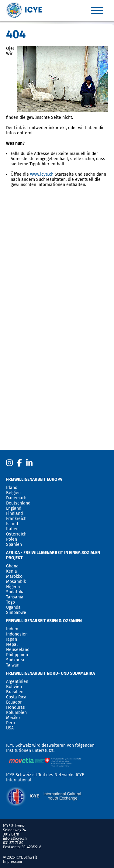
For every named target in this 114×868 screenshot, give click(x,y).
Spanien (14, 544)
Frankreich (16, 519)
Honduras (16, 707)
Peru (10, 723)
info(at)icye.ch (15, 839)
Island (12, 524)
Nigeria (13, 587)
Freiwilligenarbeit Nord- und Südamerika (50, 673)
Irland (12, 488)
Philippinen (17, 655)
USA (10, 728)
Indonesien (17, 634)
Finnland (14, 513)
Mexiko (13, 718)
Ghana (12, 566)
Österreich (16, 534)
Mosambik (16, 582)
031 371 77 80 (13, 843)
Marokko (14, 576)
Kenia (12, 571)
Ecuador (14, 702)
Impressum (12, 862)
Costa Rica (16, 697)
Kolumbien (16, 713)
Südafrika (15, 592)
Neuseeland (18, 650)
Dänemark (16, 498)
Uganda (13, 607)
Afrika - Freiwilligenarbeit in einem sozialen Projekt (53, 555)
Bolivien (14, 687)
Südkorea (15, 660)
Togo (10, 602)
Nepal (12, 644)
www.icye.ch (42, 174)
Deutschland (18, 503)
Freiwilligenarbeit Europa (34, 479)
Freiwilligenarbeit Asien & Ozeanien (44, 621)
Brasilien (15, 692)
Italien (12, 529)
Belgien (13, 493)
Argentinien (17, 682)
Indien (12, 629)
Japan (12, 639)
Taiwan (13, 665)
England (14, 508)
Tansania (15, 597)
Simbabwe (16, 613)
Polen (12, 539)
